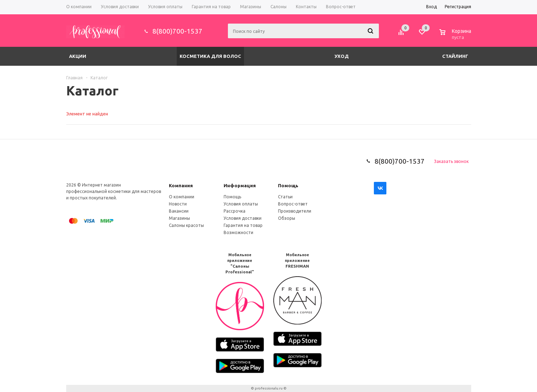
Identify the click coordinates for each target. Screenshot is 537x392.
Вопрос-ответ (293, 204)
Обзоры (287, 218)
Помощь (288, 185)
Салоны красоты (186, 225)
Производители (295, 211)
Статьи (285, 197)
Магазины (179, 218)
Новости (178, 204)
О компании (182, 197)
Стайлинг (455, 56)
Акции (78, 56)
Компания (181, 185)
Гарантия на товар (243, 225)
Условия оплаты (241, 204)
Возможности (238, 232)
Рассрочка (235, 211)
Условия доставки (243, 218)
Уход (342, 56)
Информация (240, 185)
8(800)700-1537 (177, 31)
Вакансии (179, 211)
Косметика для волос (210, 56)
